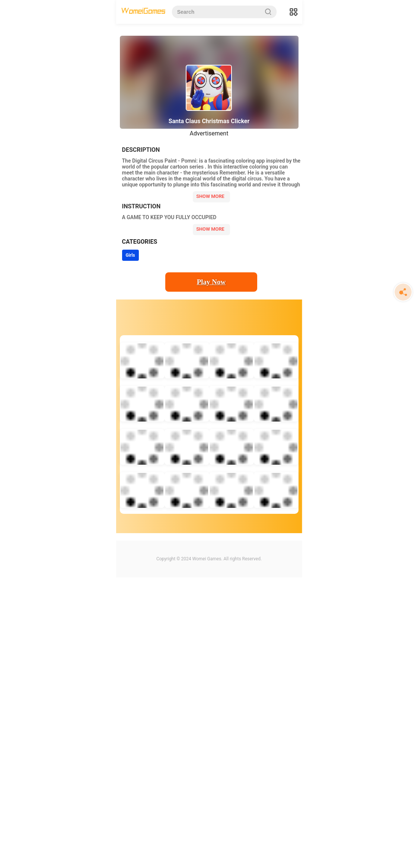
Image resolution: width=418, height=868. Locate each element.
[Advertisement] (209, 82)
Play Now (211, 442)
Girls (130, 416)
